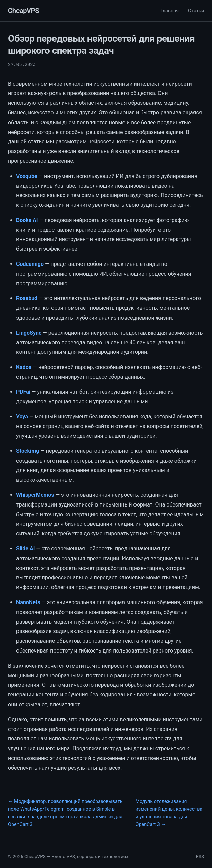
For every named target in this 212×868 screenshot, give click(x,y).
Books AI (27, 220)
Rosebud (27, 298)
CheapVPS (24, 11)
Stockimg (28, 451)
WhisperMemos (35, 495)
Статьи (196, 11)
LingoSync (29, 333)
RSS (200, 856)
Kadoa (24, 367)
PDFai (23, 392)
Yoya (22, 416)
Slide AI (25, 549)
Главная (169, 11)
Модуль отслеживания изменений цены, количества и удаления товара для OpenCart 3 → (169, 813)
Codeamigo (30, 264)
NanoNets (28, 602)
